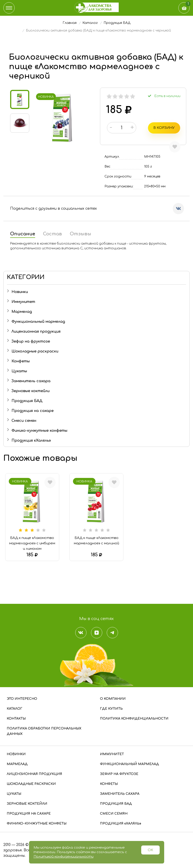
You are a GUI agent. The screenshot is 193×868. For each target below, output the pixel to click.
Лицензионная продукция (36, 331)
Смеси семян (24, 420)
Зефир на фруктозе (31, 341)
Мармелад (22, 311)
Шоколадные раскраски (35, 351)
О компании (113, 699)
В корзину (165, 128)
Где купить (111, 708)
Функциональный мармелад (38, 321)
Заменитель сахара (31, 381)
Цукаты (19, 371)
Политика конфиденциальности (134, 718)
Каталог (15, 708)
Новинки (20, 292)
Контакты (16, 718)
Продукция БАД (27, 401)
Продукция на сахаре (33, 411)
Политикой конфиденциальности (64, 857)
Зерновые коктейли (31, 391)
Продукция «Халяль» (31, 440)
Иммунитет (23, 302)
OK (150, 850)
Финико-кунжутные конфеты (39, 430)
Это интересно (22, 699)
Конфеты (21, 361)
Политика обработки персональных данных (44, 731)
